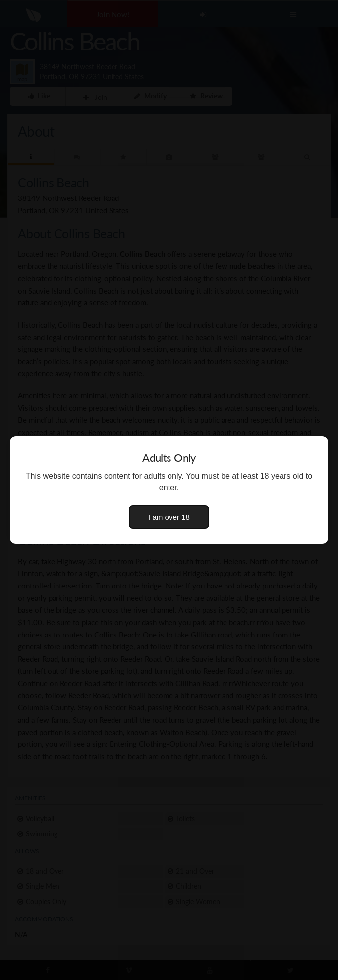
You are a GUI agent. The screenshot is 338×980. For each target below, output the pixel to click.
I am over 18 (169, 517)
